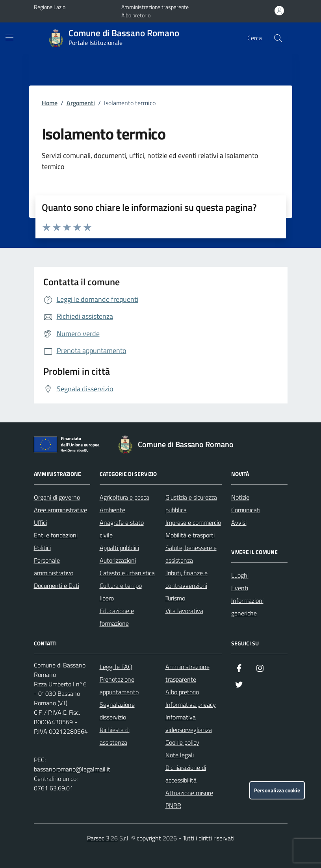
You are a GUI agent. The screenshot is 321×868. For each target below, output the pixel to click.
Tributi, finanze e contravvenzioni (186, 579)
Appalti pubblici (119, 548)
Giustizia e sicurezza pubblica (191, 504)
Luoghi (240, 575)
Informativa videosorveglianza (189, 723)
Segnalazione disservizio (117, 711)
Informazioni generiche (247, 607)
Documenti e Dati (57, 585)
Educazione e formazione (117, 617)
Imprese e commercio (193, 522)
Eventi (240, 588)
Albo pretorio (136, 15)
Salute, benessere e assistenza (191, 554)
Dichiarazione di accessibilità (186, 774)
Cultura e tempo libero (121, 592)
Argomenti (81, 103)
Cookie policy (182, 742)
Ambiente (112, 510)
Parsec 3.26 (102, 838)
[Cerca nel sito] (278, 38)
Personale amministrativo (54, 567)
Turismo (175, 598)
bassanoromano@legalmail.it (72, 769)
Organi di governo (57, 497)
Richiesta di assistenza (115, 736)
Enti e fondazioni (56, 535)
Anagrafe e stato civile (122, 529)
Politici (42, 548)
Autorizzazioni (118, 560)
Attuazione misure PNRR (189, 799)
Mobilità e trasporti (190, 535)
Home (50, 103)
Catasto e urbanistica (127, 573)
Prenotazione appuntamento (119, 686)
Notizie (240, 497)
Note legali (180, 755)
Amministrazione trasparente (155, 7)
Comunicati (246, 510)
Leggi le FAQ (116, 667)
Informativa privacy (191, 704)
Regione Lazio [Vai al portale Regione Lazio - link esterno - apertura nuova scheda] (50, 7)
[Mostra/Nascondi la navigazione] (9, 37)
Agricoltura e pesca (124, 497)
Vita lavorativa (184, 611)
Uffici (40, 522)
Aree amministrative (60, 510)
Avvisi (239, 522)
